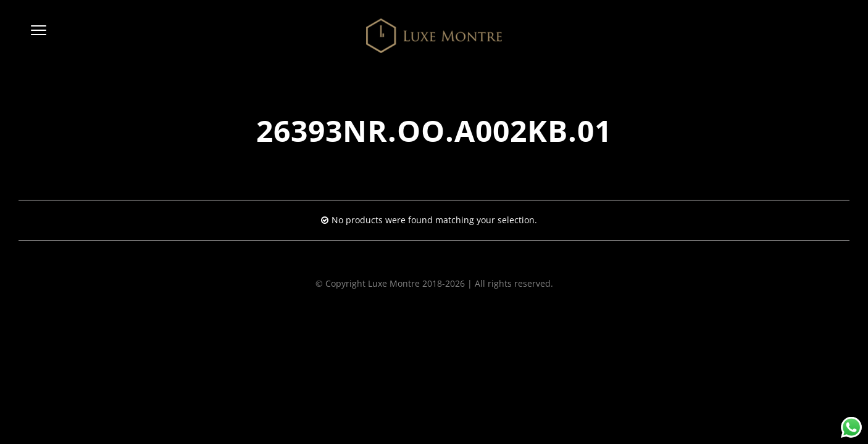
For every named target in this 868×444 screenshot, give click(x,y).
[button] (39, 36)
